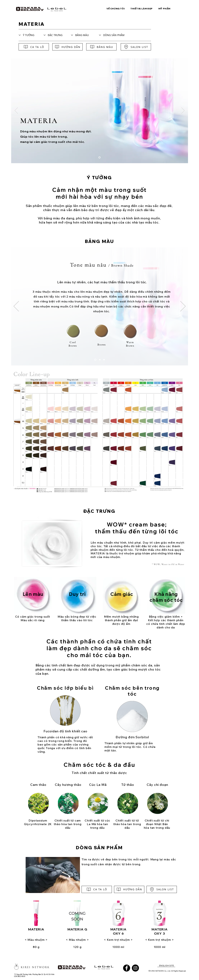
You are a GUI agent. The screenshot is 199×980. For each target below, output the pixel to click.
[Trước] (16, 111)
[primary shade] (104, 360)
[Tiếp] (183, 111)
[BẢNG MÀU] (85, 35)
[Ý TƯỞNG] (29, 35)
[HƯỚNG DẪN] (67, 47)
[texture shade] (100, 360)
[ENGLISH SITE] (167, 966)
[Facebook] (127, 968)
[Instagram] (135, 968)
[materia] (99, 158)
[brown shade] (95, 360)
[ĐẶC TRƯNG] (56, 35)
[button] (116, 9)
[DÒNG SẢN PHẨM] (115, 35)
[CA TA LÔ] (34, 47)
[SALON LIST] (136, 47)
